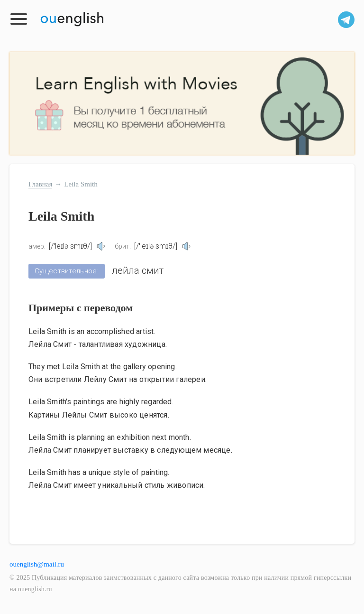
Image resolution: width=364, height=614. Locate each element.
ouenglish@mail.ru (37, 564)
